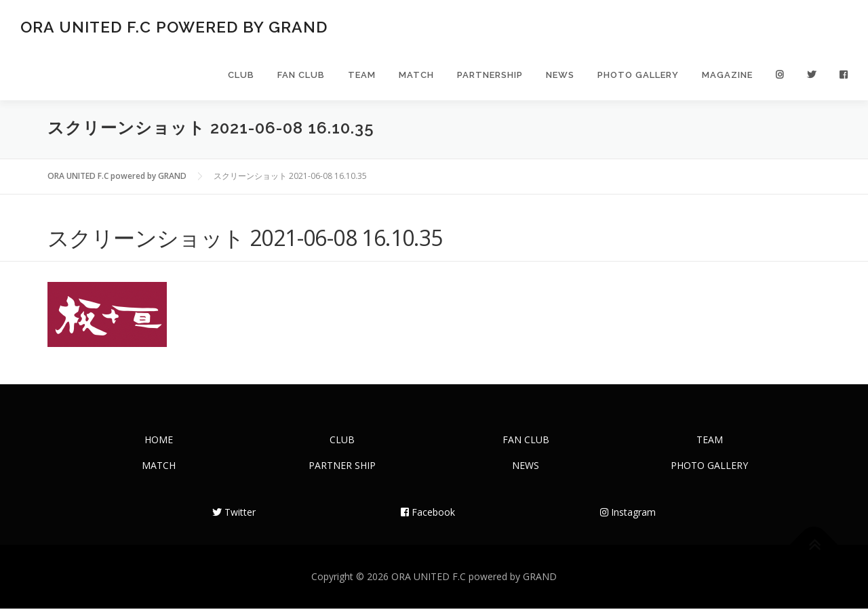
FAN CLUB (301, 76)
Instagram (628, 517)
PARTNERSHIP (490, 76)
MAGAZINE (727, 76)
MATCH (416, 76)
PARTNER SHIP (342, 471)
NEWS (560, 76)
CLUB (241, 76)
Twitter (234, 517)
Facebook (428, 517)
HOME (159, 445)
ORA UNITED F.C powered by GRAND (174, 27)
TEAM (362, 76)
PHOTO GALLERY (638, 76)
